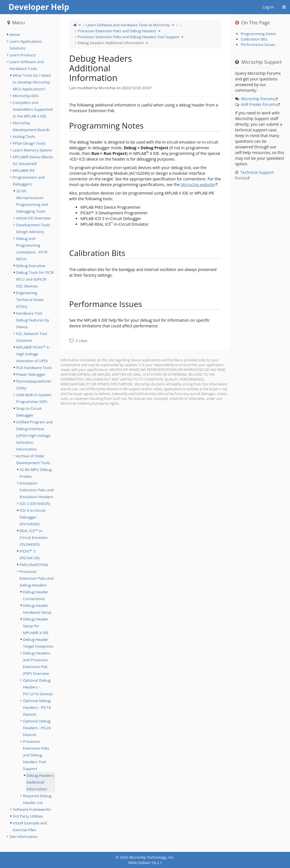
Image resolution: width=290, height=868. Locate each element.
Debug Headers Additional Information (111, 43)
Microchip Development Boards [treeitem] (31, 126)
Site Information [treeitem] (24, 837)
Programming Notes (258, 34)
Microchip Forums (258, 99)
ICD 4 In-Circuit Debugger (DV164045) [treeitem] (33, 517)
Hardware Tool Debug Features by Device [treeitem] (33, 320)
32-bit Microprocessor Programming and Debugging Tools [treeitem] (32, 201)
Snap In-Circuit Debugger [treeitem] (29, 412)
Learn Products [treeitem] (23, 55)
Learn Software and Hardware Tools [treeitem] (26, 65)
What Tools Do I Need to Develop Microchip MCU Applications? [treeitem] (32, 82)
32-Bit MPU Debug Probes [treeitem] (36, 473)
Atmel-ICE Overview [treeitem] (33, 218)
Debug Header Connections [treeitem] (36, 595)
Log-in (268, 7)
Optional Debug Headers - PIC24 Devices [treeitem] (37, 728)
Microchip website (197, 185)
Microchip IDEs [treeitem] (26, 96)
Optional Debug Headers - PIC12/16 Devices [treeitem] (38, 687)
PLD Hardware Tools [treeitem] (34, 368)
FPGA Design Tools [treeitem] (29, 143)
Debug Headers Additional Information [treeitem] (40, 782)
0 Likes (81, 341)
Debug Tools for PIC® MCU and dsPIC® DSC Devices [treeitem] (35, 279)
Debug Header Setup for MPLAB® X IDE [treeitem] (36, 626)
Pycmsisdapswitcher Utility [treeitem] (34, 385)
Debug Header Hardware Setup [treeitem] (37, 609)
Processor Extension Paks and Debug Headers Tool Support (129, 37)
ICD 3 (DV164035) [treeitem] (35, 504)
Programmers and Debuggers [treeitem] (29, 181)
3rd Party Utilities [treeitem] (28, 816)
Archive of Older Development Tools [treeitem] (33, 459)
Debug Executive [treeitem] (31, 266)
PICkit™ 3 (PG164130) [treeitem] (30, 555)
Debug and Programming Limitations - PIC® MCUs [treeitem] (32, 249)
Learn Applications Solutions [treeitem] (26, 45)
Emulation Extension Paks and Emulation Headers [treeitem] (37, 490)
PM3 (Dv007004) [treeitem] (34, 565)
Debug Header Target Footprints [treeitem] (38, 643)
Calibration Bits (254, 39)
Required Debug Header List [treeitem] (37, 799)
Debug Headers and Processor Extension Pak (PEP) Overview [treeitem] (37, 663)
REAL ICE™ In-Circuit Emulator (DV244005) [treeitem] (34, 538)
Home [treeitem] (15, 35)
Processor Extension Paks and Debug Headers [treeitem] (37, 578)
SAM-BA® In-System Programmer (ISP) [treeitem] (34, 398)
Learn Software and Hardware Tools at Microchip (128, 25)
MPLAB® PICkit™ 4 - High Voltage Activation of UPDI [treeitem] (34, 354)
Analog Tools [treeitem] (24, 137)
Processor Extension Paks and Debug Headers (117, 31)
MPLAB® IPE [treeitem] (24, 170)
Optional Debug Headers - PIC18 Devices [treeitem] (37, 707)
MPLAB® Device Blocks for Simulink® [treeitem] (33, 160)
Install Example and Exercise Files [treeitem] (30, 826)
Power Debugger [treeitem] (31, 374)
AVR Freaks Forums (259, 104)
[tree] (30, 35)
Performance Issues (258, 44)
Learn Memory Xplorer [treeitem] (33, 150)
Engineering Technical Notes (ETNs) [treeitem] (30, 300)
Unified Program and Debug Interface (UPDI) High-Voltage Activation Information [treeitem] (34, 436)
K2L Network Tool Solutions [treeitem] (32, 337)
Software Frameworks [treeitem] (32, 809)
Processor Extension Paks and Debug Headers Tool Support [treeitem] (36, 755)
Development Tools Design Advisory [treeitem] (33, 228)
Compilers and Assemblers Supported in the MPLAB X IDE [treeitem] (33, 109)
